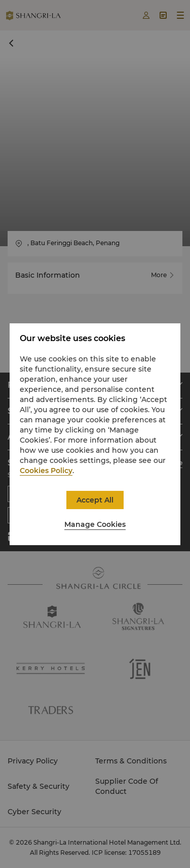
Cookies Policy (46, 471)
